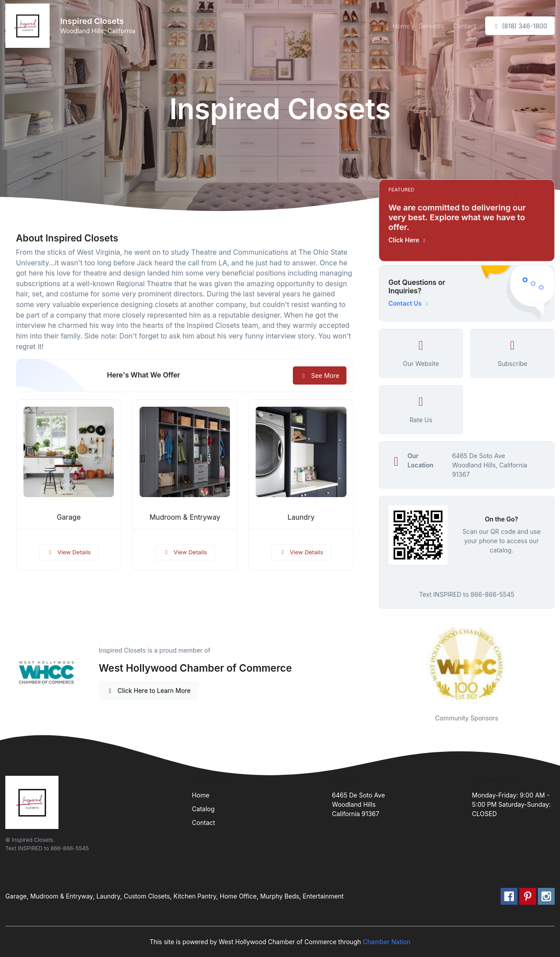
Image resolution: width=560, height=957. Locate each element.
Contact (465, 26)
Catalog (203, 809)
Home (401, 26)
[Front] (29, 26)
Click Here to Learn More (149, 691)
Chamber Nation (387, 942)
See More (320, 375)
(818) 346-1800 (520, 26)
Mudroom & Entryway (185, 517)
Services (431, 26)
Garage (69, 517)
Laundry (301, 517)
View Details (69, 552)
